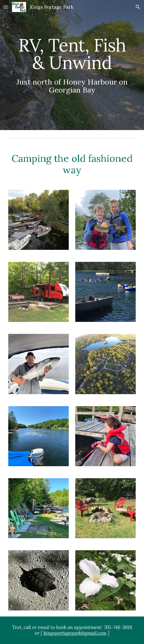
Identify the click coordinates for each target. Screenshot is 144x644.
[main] (72, 65)
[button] (6, 7)
